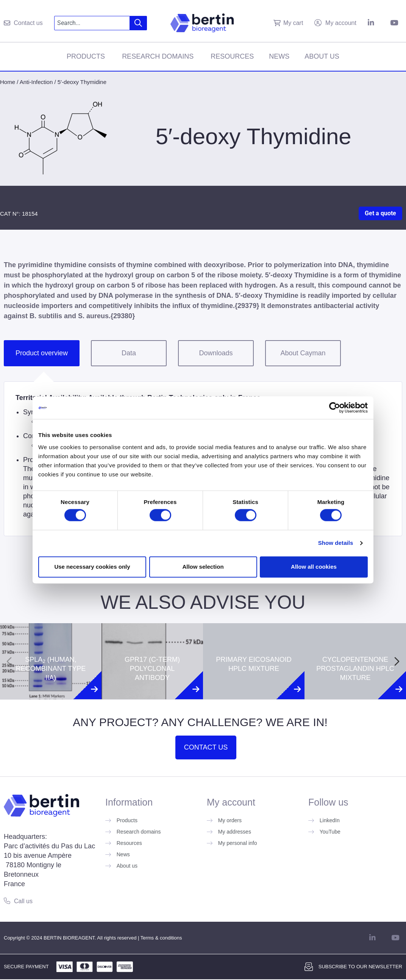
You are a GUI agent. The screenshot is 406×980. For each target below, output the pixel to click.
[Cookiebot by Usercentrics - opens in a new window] (335, 408)
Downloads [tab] (216, 353)
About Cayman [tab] (303, 353)
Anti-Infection (36, 82)
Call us (23, 901)
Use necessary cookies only (92, 567)
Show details (336, 543)
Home (8, 82)
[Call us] (7, 901)
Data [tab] (129, 353)
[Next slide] (397, 661)
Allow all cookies (314, 567)
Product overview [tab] (42, 353)
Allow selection (203, 567)
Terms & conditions (161, 938)
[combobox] (92, 23)
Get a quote (380, 213)
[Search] (138, 23)
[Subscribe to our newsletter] (309, 967)
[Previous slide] (9, 661)
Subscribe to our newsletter (360, 967)
